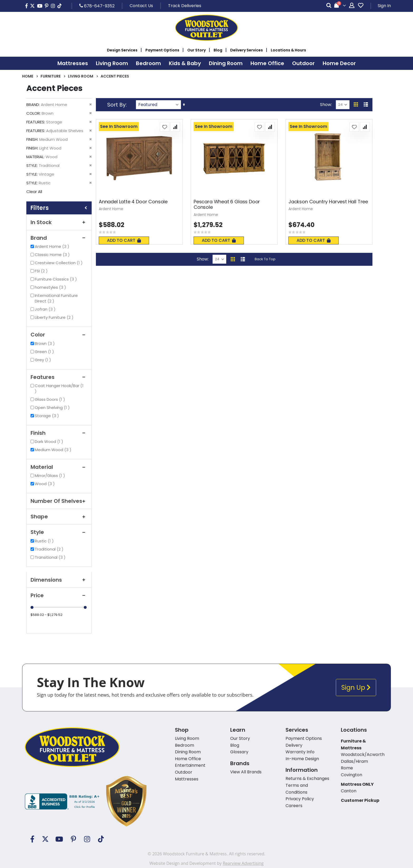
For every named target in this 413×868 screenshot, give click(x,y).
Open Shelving (53, 408)
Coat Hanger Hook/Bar (59, 388)
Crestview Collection (59, 263)
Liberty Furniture (55, 317)
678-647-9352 (97, 6)
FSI (42, 271)
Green (45, 352)
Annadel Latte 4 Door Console (133, 202)
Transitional (51, 557)
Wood (45, 484)
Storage (48, 416)
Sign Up (356, 688)
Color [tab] (59, 335)
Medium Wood (54, 450)
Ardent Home (53, 246)
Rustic (45, 541)
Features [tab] (59, 377)
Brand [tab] (59, 238)
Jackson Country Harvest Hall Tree (328, 202)
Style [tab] (59, 532)
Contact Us (141, 6)
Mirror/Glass (51, 476)
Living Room (81, 76)
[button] (165, 127)
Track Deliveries (185, 6)
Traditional (50, 549)
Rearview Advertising (243, 863)
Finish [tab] (59, 433)
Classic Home (53, 255)
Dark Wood (50, 442)
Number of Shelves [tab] (59, 501)
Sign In (384, 6)
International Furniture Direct (56, 298)
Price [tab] (59, 595)
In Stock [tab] (59, 222)
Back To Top (265, 259)
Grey (44, 360)
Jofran (46, 309)
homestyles (51, 287)
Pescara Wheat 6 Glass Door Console (227, 204)
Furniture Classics (56, 279)
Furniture (51, 76)
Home (28, 76)
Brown (45, 343)
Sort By (116, 105)
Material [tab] (59, 467)
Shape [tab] (59, 517)
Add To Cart (124, 240)
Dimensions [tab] (59, 580)
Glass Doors (51, 399)
